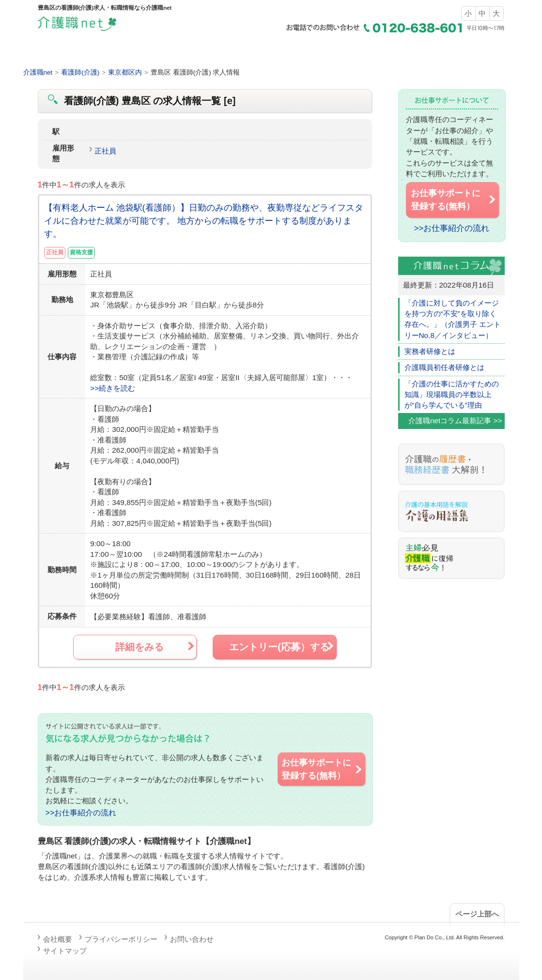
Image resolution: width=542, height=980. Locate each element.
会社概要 (58, 939)
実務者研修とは (430, 351)
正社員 (105, 151)
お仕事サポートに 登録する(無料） (322, 769)
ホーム (85, 53)
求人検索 (209, 53)
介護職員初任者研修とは (444, 367)
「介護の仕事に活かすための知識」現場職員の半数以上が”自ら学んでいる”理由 (452, 395)
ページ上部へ (477, 914)
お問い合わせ (192, 939)
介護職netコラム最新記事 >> (455, 421)
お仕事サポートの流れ (457, 53)
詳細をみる (155, 646)
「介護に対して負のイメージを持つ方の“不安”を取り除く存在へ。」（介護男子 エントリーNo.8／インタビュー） (453, 319)
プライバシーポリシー (121, 939)
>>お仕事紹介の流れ (81, 812)
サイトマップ (65, 951)
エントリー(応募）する (282, 646)
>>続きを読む (113, 388)
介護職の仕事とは (333, 53)
